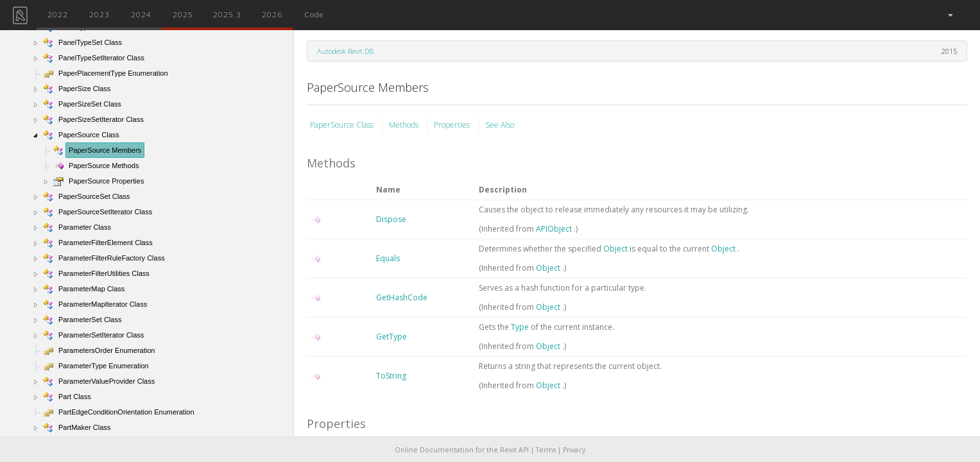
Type (521, 327)
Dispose (391, 219)
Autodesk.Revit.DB (345, 51)
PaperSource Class (343, 125)
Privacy (574, 450)
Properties (453, 125)
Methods (405, 125)
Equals (388, 258)
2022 (58, 14)
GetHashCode (402, 297)
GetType (391, 337)
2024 (141, 14)
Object (616, 249)
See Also (500, 125)
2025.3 (227, 14)
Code (314, 14)
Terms (546, 450)
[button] (950, 15)
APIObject (555, 229)
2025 (183, 14)
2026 (272, 14)
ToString (391, 376)
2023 (99, 14)
